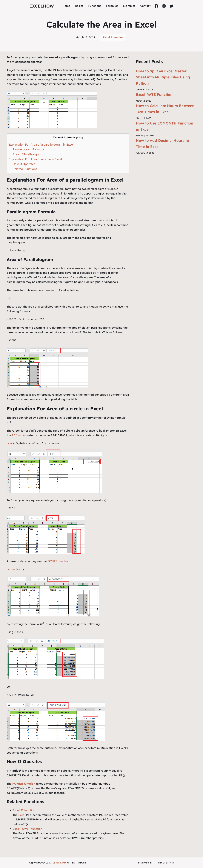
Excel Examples (113, 37)
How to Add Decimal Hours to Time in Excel (162, 144)
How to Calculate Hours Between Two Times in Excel (165, 109)
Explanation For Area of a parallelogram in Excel (41, 145)
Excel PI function (24, 810)
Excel (22, 815)
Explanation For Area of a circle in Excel (35, 159)
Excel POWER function (28, 829)
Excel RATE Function (154, 95)
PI (10, 444)
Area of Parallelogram (27, 154)
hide (80, 138)
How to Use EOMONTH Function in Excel (165, 126)
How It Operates (24, 164)
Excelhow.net (59, 863)
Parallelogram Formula (28, 149)
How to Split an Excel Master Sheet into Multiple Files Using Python (163, 77)
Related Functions (25, 169)
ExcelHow (42, 6)
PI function (19, 435)
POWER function (58, 561)
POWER (12, 570)
